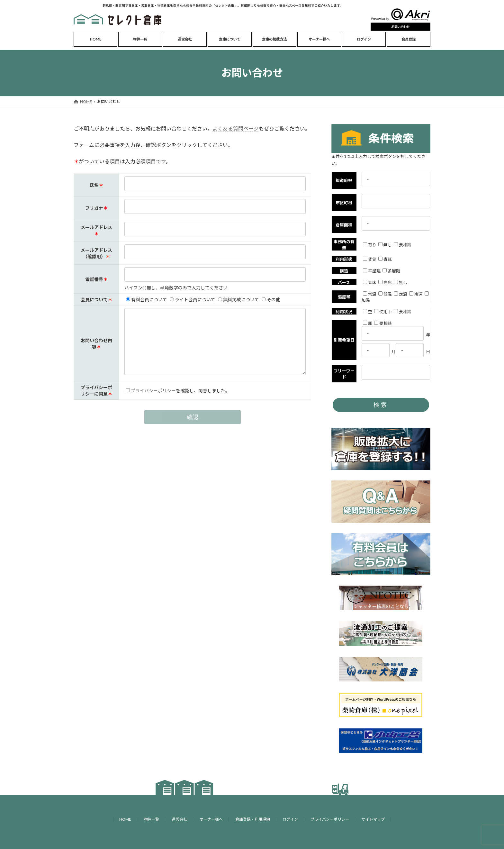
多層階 (391, 271)
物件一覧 (151, 819)
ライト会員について (192, 300)
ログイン (290, 819)
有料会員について (146, 300)
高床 (385, 282)
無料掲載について (238, 300)
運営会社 (179, 819)
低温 (385, 294)
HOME (125, 819)
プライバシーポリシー (153, 403)
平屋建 (372, 271)
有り (370, 245)
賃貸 (370, 259)
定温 (401, 294)
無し (385, 245)
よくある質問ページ (236, 128)
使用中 (383, 312)
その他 (271, 300)
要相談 (403, 245)
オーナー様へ (211, 819)
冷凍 (416, 294)
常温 (370, 294)
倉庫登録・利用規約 (253, 819)
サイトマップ (373, 819)
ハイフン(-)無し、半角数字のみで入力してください (176, 288)
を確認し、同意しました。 (203, 403)
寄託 (385, 259)
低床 (370, 282)
